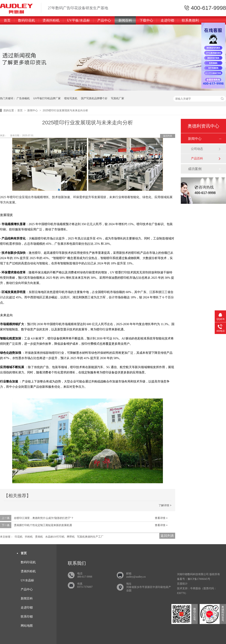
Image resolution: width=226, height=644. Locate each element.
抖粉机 (29, 537)
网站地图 (27, 626)
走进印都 (167, 20)
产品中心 (104, 20)
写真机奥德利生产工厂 (90, 537)
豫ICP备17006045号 (199, 579)
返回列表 (168, 136)
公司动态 (197, 149)
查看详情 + (161, 518)
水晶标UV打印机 (55, 537)
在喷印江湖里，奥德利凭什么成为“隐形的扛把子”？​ (44, 518)
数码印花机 (27, 20)
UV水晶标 (27, 580)
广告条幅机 (23, 98)
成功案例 (195, 169)
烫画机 (39, 537)
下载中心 (146, 20)
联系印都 (27, 617)
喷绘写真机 (71, 98)
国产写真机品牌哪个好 (94, 98)
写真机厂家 (118, 98)
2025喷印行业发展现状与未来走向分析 (65, 110)
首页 (7, 20)
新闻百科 (125, 20)
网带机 (71, 537)
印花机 (19, 537)
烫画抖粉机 (51, 20)
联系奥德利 (190, 20)
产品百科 (197, 158)
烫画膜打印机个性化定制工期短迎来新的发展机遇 (43, 525)
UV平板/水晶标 (78, 20)
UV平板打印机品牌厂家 (47, 98)
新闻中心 (33, 110)
